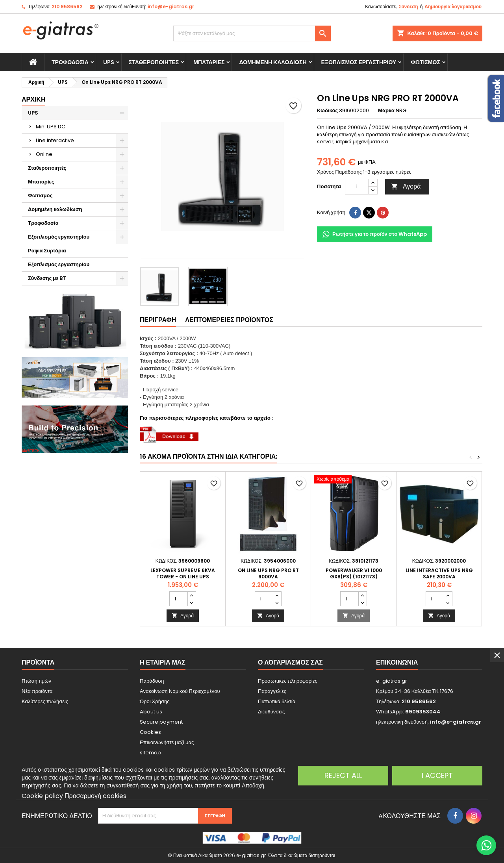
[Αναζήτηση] (252, 33)
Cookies (150, 732)
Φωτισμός (425, 62)
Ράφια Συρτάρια (47, 251)
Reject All (343, 775)
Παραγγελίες (272, 691)
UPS (109, 62)
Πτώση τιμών (36, 681)
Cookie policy (42, 796)
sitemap (150, 753)
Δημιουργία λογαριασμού (453, 6)
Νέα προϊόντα (37, 691)
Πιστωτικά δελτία (277, 701)
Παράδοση (152, 681)
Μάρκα (386, 111)
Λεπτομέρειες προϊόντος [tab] (229, 320)
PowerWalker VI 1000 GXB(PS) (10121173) (354, 573)
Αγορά (406, 186)
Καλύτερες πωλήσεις (45, 701)
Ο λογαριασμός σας (290, 662)
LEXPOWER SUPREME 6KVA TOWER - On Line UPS (183, 573)
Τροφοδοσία (70, 62)
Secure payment (161, 722)
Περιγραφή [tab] (158, 320)
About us (151, 712)
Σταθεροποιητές (154, 62)
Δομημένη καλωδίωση (273, 62)
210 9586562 (67, 6)
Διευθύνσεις (271, 712)
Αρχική (33, 99)
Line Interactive (55, 140)
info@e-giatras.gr (171, 6)
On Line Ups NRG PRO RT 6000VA (268, 573)
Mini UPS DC (51, 127)
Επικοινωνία (397, 662)
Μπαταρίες (209, 62)
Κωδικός (327, 111)
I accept (437, 775)
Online (44, 154)
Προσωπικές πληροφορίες (288, 681)
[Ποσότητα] (357, 187)
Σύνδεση (408, 6)
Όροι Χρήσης (155, 701)
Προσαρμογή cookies (95, 796)
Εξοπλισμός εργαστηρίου (359, 62)
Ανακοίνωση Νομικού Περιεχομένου (180, 691)
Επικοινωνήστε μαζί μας (167, 742)
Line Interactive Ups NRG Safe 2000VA (439, 573)
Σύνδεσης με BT (47, 278)
